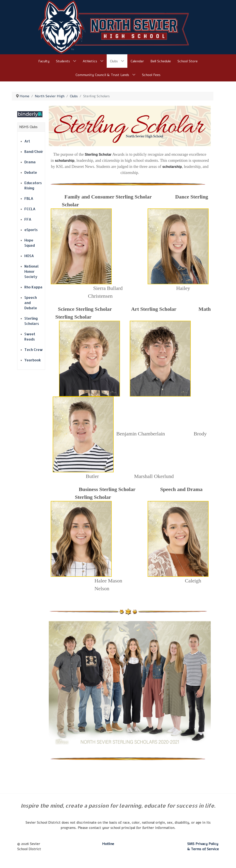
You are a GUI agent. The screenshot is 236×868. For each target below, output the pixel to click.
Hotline (108, 844)
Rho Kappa (33, 287)
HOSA (29, 256)
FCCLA (30, 209)
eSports (31, 230)
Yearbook (33, 360)
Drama (30, 162)
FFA (28, 219)
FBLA (29, 198)
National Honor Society (31, 271)
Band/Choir (34, 151)
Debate (31, 172)
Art (27, 141)
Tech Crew (34, 350)
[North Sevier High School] (118, 27)
